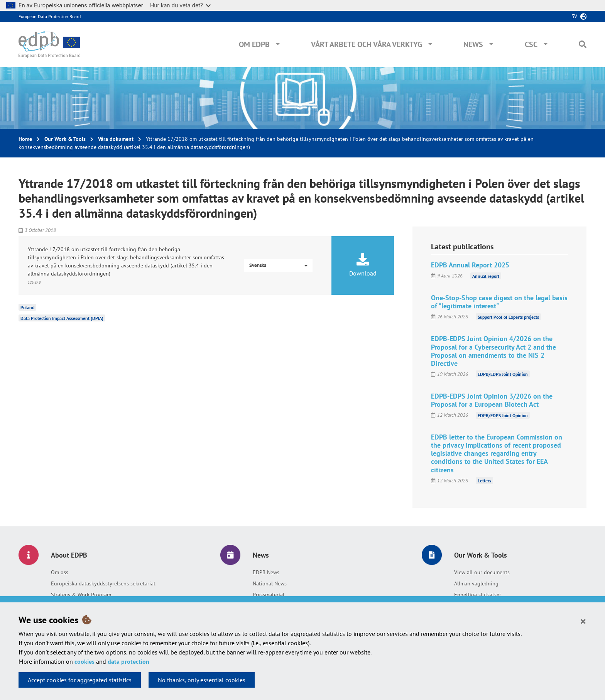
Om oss (60, 572)
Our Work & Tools (65, 139)
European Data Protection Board (50, 16)
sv (574, 16)
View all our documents (482, 572)
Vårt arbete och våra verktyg (367, 44)
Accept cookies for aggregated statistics (80, 680)
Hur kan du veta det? (180, 5)
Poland (27, 307)
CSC (531, 44)
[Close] (583, 621)
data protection (128, 661)
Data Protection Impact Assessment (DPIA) (62, 318)
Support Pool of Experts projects (508, 317)
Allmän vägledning (476, 583)
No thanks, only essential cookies (202, 680)
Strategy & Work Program (81, 595)
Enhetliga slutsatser (478, 595)
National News (270, 583)
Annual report (486, 276)
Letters (484, 481)
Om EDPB (254, 44)
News (473, 44)
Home (25, 139)
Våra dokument (116, 139)
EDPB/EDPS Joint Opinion (503, 374)
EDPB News (266, 572)
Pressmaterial (269, 595)
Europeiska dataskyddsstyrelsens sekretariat (103, 583)
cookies (84, 661)
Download (363, 265)
